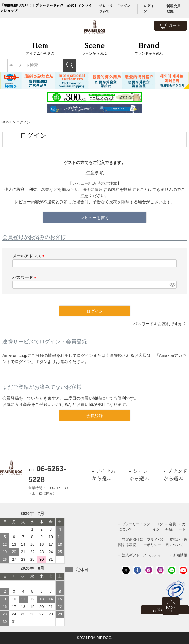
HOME (7, 122)
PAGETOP (171, 610)
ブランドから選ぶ (149, 48)
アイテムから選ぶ (40, 48)
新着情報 (180, 555)
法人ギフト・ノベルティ (141, 555)
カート (170, 26)
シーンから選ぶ (95, 48)
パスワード (25, 277)
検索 (70, 65)
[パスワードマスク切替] (172, 285)
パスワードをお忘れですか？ (160, 324)
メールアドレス (29, 256)
